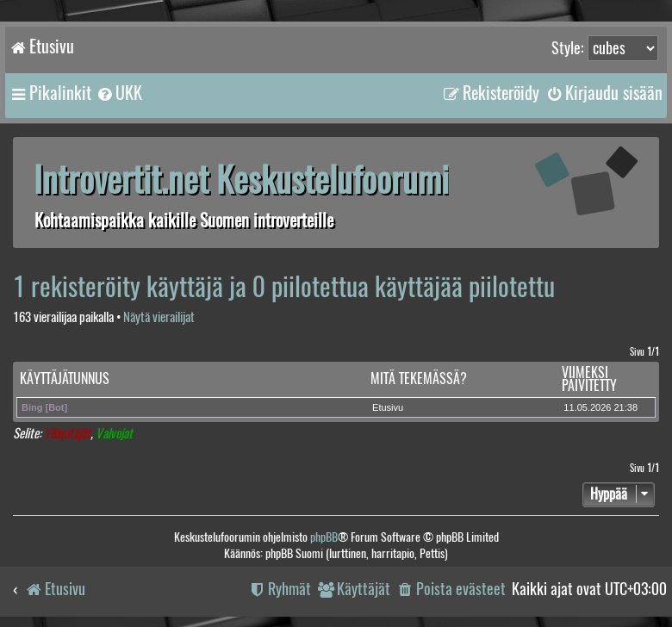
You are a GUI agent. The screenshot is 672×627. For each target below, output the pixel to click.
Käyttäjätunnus (65, 379)
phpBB (324, 537)
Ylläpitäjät (67, 434)
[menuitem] (119, 93)
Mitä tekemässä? (419, 379)
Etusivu (388, 407)
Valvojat (114, 434)
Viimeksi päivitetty (589, 379)
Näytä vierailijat (159, 317)
